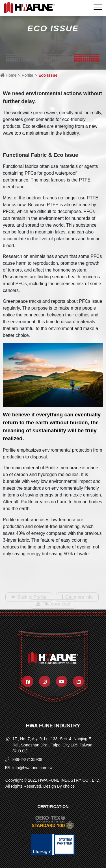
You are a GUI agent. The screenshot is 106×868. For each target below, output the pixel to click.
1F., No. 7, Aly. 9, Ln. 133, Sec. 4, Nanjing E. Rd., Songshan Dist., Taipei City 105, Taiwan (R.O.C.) (52, 745)
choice (69, 786)
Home (8, 75)
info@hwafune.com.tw (33, 768)
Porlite (28, 75)
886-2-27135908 (27, 759)
